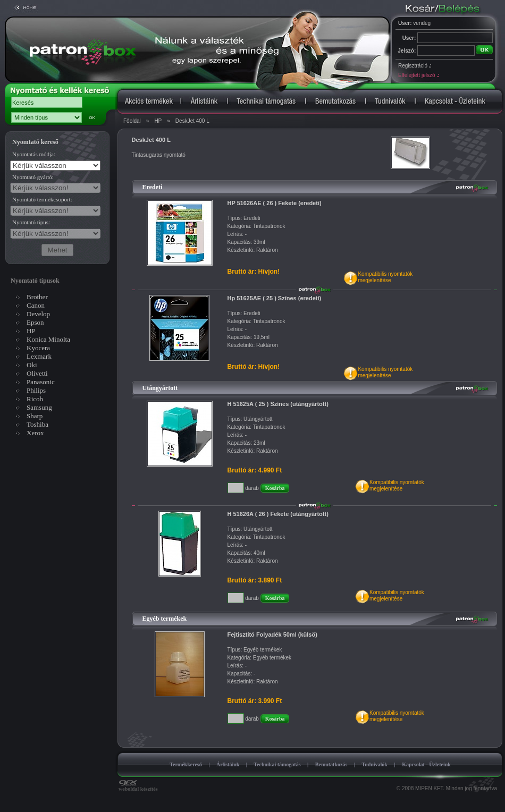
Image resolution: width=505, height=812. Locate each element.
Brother (37, 297)
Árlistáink (228, 764)
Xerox (35, 433)
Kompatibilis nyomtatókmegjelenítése (385, 277)
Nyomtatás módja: (34, 154)
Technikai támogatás (277, 764)
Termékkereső (186, 764)
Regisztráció (415, 66)
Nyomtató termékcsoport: (42, 199)
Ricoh (35, 399)
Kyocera (38, 348)
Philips (36, 390)
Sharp (35, 416)
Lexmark (39, 356)
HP (158, 121)
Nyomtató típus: (31, 222)
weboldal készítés (138, 786)
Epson (35, 322)
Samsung (39, 407)
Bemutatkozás (331, 764)
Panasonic (41, 382)
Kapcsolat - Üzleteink (426, 764)
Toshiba (37, 424)
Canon (36, 305)
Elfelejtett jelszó (418, 75)
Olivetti (37, 373)
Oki (32, 365)
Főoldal (132, 121)
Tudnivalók (374, 764)
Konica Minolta (48, 339)
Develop (38, 314)
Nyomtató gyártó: (33, 177)
